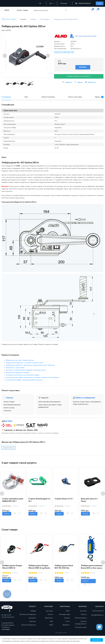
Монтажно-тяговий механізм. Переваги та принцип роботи (26, 370)
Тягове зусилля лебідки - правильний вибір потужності (24, 380)
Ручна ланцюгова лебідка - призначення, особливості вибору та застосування (32, 377)
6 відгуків (15, 573)
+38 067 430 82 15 (84, 3)
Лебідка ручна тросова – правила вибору (20, 360)
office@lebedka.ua (97, 615)
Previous (2, 494)
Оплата (50, 614)
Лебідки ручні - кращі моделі (15, 368)
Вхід (100, 3)
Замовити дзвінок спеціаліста (79, 76)
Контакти (83, 611)
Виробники (49, 618)
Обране (78, 82)
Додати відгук (8, 448)
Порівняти (67, 82)
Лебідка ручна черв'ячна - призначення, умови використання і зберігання (30, 365)
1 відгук (40, 573)
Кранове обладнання (29, 625)
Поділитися (92, 82)
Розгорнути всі (61, 633)
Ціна (59, 61)
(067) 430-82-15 (98, 611)
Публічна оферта (81, 618)
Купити (7, 514)
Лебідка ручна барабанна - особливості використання (24, 363)
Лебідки (33, 611)
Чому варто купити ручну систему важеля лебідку (22, 375)
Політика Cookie (81, 627)
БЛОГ (68, 611)
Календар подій (64, 614)
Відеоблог (66, 625)
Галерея (67, 618)
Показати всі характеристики (64, 52)
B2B (51, 621)
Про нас (84, 614)
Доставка (8, 421)
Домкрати (32, 618)
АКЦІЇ (51, 625)
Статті (68, 621)
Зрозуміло (97, 640)
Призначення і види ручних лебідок (17, 372)
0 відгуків (15, 506)
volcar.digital (6, 629)
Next (103, 494)
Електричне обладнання (28, 614)
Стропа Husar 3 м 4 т (64, 499)
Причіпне (33, 621)
